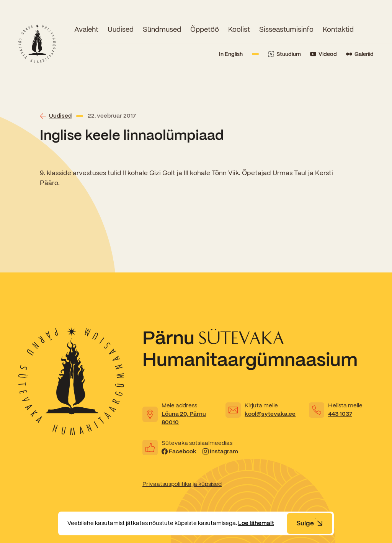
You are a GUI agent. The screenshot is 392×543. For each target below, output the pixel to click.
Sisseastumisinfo (286, 29)
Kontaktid (338, 29)
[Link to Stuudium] (284, 54)
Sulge (310, 523)
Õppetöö (205, 29)
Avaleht (86, 29)
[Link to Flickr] (360, 54)
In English (231, 54)
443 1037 (340, 414)
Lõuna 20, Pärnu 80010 (184, 418)
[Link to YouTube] (323, 54)
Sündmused (162, 29)
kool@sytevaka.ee (270, 414)
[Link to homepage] (37, 44)
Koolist (239, 29)
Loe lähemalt (256, 523)
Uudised (121, 29)
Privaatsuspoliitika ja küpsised (182, 484)
